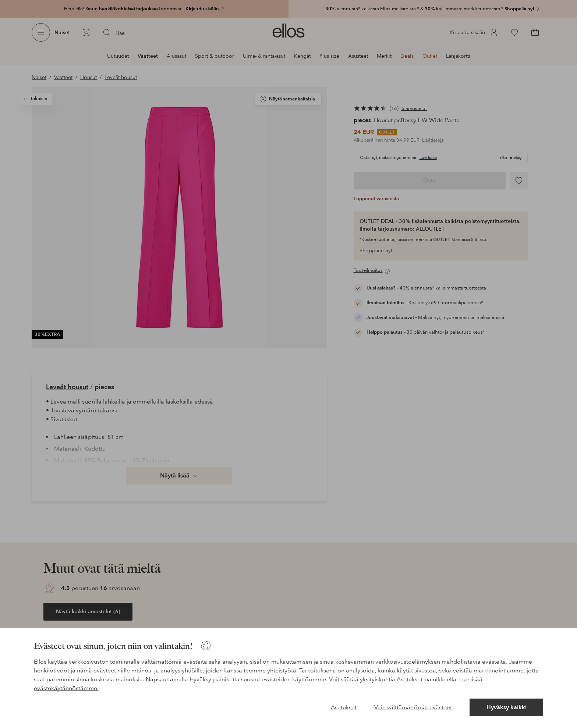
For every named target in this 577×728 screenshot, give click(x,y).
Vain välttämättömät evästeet (413, 707)
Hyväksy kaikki (507, 707)
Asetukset (344, 707)
